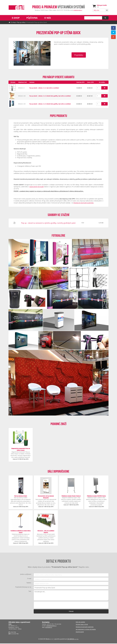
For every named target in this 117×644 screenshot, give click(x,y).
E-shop (16, 18)
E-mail (29, 579)
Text (30, 592)
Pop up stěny (21, 22)
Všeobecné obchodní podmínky (83, 203)
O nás (48, 18)
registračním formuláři (37, 187)
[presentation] (71, 605)
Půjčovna (32, 18)
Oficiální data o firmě (82, 625)
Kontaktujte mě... (71, 596)
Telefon (29, 583)
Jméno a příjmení (26, 575)
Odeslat (71, 612)
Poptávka (79, 64)
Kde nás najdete (80, 623)
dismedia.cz (49, 628)
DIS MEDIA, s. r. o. (73, 640)
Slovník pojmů (80, 632)
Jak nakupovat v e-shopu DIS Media (86, 630)
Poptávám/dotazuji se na (23, 588)
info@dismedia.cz (78, 10)
